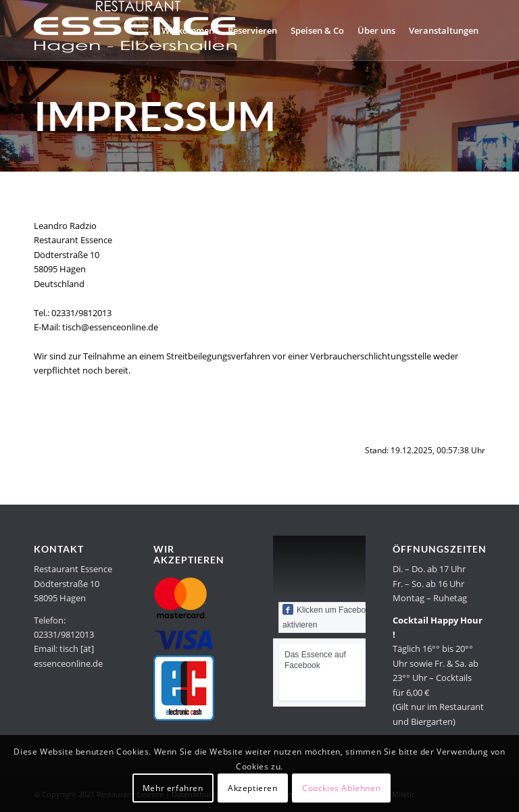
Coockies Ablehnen (341, 788)
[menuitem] (188, 30)
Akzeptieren (253, 788)
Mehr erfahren (173, 788)
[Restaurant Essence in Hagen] (135, 30)
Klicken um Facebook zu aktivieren (334, 617)
